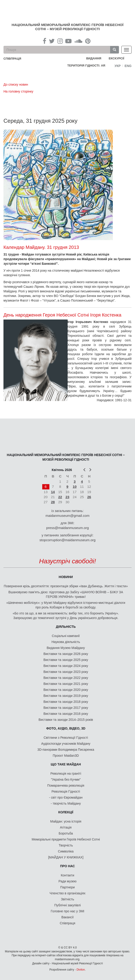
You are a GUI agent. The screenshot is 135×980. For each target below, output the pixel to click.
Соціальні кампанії (66, 636)
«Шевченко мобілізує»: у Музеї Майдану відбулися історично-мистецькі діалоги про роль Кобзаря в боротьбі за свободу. (66, 605)
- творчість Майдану (66, 803)
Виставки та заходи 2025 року (66, 660)
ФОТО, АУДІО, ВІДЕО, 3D (66, 728)
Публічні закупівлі (67, 905)
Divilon (81, 970)
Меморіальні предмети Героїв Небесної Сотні (66, 839)
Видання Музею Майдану (66, 648)
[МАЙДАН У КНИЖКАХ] (66, 857)
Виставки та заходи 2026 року (66, 654)
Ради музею (68, 881)
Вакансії (67, 917)
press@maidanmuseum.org (67, 528)
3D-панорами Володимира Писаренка (66, 750)
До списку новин (16, 84)
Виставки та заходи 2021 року (66, 684)
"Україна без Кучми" (66, 779)
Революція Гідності (66, 791)
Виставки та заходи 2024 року (66, 666)
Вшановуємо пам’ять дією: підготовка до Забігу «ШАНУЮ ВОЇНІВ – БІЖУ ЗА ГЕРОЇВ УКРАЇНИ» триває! (66, 594)
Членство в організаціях (68, 893)
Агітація (66, 827)
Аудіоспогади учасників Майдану (66, 744)
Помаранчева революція (66, 785)
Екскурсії (116, 58)
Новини (66, 577)
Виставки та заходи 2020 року (66, 690)
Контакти (67, 875)
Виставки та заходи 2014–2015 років (66, 720)
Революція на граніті (66, 774)
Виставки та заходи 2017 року (66, 708)
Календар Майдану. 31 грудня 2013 (41, 247)
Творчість (66, 845)
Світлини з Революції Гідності (66, 738)
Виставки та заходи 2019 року (66, 696)
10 (75, 487)
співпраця (12, 59)
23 (67, 497)
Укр (118, 66)
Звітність (67, 899)
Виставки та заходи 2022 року (66, 678)
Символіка (66, 851)
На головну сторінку (18, 91)
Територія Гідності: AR (86, 65)
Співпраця (67, 923)
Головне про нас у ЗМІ (67, 911)
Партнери (67, 887)
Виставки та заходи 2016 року (66, 714)
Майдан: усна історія (66, 821)
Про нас (68, 866)
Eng (128, 66)
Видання (94, 58)
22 (60, 497)
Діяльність (66, 627)
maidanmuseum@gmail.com (67, 516)
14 (53, 492)
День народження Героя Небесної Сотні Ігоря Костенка (62, 315)
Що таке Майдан (66, 764)
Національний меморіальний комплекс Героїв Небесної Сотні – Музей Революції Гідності (67, 27)
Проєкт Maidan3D (66, 756)
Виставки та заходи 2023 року (66, 672)
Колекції (66, 812)
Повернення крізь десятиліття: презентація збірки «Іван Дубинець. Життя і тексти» (66, 586)
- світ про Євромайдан (66, 797)
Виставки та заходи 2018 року (66, 702)
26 (89, 497)
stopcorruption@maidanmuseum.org (67, 540)
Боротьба (66, 833)
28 (53, 502)
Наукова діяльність (66, 642)
